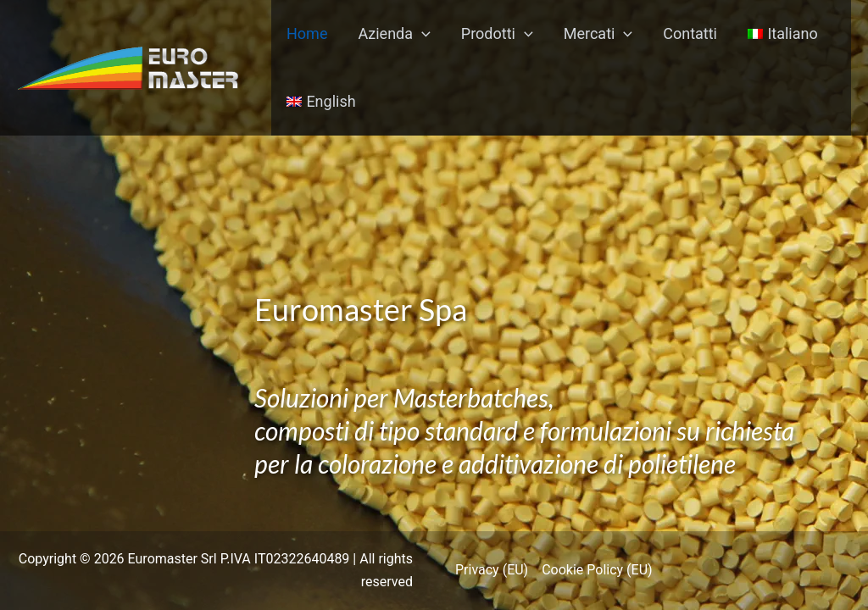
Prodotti (497, 34)
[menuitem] (783, 34)
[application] (422, 34)
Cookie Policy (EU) (597, 570)
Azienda (394, 34)
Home (307, 33)
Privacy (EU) (492, 570)
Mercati (598, 34)
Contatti (690, 33)
